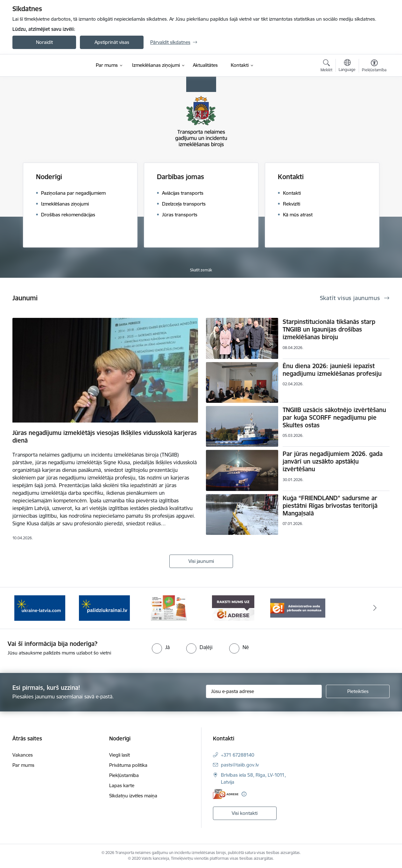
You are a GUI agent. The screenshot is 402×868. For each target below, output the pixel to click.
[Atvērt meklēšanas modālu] (326, 66)
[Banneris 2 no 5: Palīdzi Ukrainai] (104, 608)
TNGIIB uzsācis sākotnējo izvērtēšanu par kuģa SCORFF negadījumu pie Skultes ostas (334, 417)
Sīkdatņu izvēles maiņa (133, 796)
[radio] (161, 647)
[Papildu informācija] (244, 794)
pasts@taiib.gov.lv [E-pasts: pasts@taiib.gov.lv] (240, 765)
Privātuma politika (128, 765)
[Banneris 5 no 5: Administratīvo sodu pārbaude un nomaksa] (298, 608)
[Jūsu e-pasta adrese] (264, 691)
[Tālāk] (375, 608)
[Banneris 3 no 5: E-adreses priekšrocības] (169, 608)
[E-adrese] (226, 794)
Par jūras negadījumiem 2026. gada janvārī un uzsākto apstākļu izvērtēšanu (333, 461)
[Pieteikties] (358, 691)
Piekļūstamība (124, 775)
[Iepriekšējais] (27, 608)
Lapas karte (122, 785)
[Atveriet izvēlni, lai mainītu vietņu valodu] (347, 66)
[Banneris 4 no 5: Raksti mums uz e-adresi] (233, 608)
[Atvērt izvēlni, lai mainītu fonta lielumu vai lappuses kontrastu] (374, 66)
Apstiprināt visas (112, 42)
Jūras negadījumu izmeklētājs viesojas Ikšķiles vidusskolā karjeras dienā (105, 437)
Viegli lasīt (120, 755)
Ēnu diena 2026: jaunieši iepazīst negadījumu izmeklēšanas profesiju (332, 370)
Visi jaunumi (201, 561)
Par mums (23, 765)
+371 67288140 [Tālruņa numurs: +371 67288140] (238, 755)
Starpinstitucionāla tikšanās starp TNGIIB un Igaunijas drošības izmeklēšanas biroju (329, 329)
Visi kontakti (245, 813)
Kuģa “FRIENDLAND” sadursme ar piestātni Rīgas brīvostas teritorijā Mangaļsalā (330, 506)
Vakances (23, 755)
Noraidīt (44, 42)
